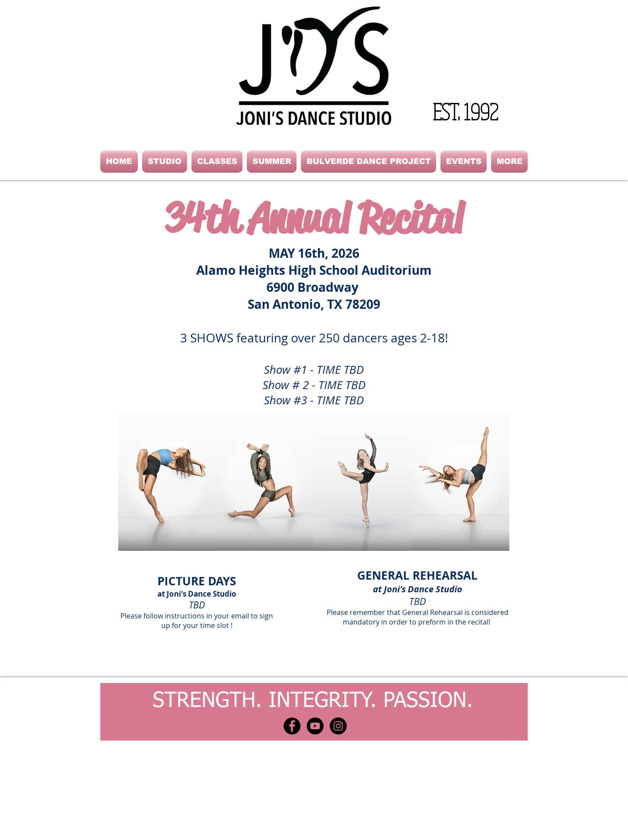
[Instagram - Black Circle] (338, 726)
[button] (165, 162)
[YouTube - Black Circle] (315, 726)
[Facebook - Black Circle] (292, 726)
